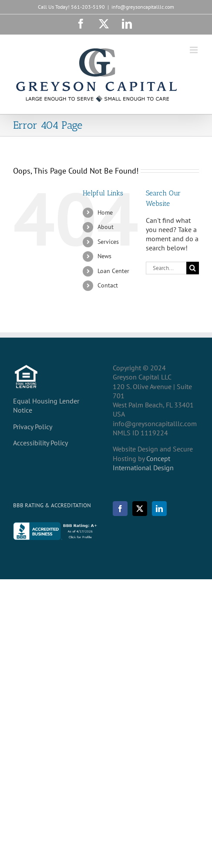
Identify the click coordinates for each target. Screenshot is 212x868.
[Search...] (166, 268)
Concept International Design (143, 463)
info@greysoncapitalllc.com (143, 7)
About (106, 227)
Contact (108, 285)
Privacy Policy (33, 427)
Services (108, 242)
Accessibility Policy (40, 443)
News (104, 256)
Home (105, 212)
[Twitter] (140, 509)
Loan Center (113, 271)
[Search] (193, 268)
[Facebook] (120, 509)
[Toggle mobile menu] (194, 50)
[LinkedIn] (159, 509)
